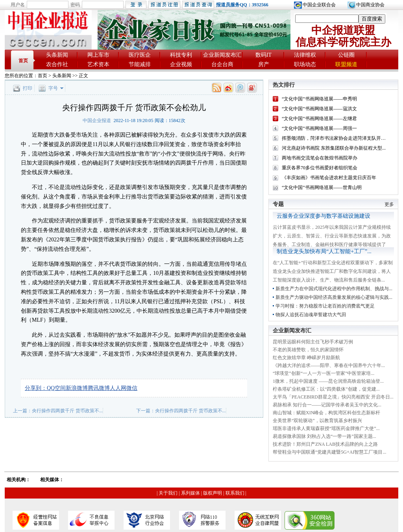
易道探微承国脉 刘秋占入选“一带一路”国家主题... (324, 436)
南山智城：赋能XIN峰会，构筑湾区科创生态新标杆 (326, 413)
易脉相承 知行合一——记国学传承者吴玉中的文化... (327, 405)
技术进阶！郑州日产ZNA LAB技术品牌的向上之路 (325, 444)
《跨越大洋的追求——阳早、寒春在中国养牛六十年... (329, 365)
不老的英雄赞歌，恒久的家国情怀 (308, 350)
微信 (132, 388)
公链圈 (346, 55)
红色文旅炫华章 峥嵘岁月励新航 (306, 358)
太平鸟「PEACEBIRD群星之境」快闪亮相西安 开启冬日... (333, 397)
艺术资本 (98, 64)
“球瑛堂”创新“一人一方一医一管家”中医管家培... (324, 373)
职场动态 (305, 64)
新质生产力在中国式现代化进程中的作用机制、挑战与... (334, 289)
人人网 (118, 388)
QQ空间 (56, 388)
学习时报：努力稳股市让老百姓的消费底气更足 (325, 306)
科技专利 (181, 55)
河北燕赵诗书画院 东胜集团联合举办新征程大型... (334, 148)
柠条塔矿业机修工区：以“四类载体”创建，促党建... (326, 389)
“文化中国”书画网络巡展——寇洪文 (319, 109)
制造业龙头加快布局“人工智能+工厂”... (324, 251)
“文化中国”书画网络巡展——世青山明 (322, 187)
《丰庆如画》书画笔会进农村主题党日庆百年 (329, 178)
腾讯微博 (99, 388)
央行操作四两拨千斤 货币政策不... (67, 411)
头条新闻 (57, 55)
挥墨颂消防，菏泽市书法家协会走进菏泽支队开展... (336, 138)
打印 (28, 88)
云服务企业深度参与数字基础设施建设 (324, 216)
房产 (264, 64)
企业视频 (181, 64)
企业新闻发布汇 (222, 55)
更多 (389, 204)
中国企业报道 (97, 120)
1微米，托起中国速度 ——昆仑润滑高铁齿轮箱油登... (328, 381)
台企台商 (222, 64)
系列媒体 (190, 493)
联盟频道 (346, 64)
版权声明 (213, 493)
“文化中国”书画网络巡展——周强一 (319, 128)
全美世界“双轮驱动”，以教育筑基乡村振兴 (317, 421)
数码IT (263, 55)
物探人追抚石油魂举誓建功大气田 (311, 315)
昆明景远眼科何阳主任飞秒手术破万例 (313, 342)
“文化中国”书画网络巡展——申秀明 (319, 99)
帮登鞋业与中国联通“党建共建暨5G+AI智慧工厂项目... (329, 452)
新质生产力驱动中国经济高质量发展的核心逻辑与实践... (334, 297)
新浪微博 (77, 388)
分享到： (36, 388)
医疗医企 (140, 55)
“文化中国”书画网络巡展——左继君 (319, 119)
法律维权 (305, 55)
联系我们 (235, 493)
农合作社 (57, 64)
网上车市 (98, 55)
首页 (23, 61)
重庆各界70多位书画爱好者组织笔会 (320, 168)
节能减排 (140, 64)
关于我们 (168, 493)
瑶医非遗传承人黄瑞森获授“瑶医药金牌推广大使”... (326, 428)
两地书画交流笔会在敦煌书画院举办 (320, 158)
